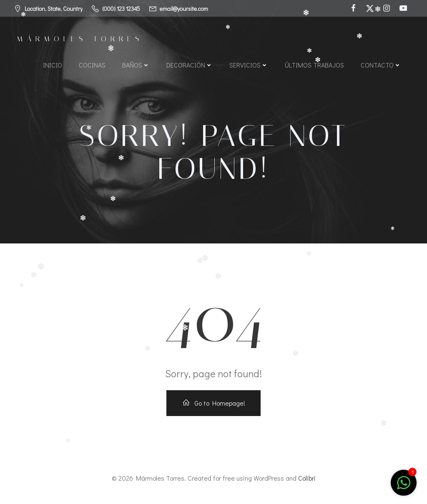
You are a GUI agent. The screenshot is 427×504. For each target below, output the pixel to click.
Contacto (381, 65)
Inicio (53, 65)
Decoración (190, 65)
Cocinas (92, 65)
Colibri (307, 478)
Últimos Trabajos (314, 65)
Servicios (249, 65)
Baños (136, 65)
